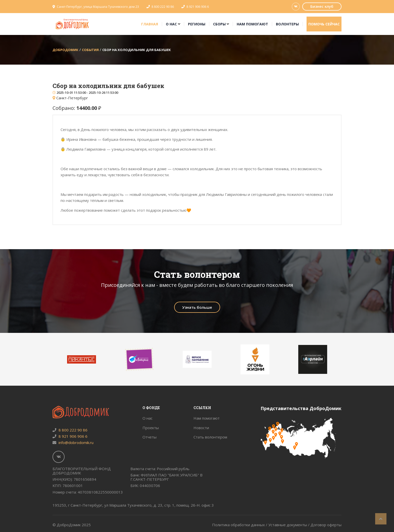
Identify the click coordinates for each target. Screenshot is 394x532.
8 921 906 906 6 (198, 7)
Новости (201, 428)
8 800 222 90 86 (163, 7)
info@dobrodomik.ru (73, 442)
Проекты (151, 428)
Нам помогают (252, 24)
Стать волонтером (210, 437)
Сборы (219, 24)
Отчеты (150, 437)
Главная (150, 24)
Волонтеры (287, 24)
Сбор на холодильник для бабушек (137, 50)
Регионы (197, 24)
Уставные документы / (289, 525)
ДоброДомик (65, 50)
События (90, 50)
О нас (171, 24)
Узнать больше (197, 307)
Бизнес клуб (322, 6)
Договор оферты (326, 525)
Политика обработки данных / (240, 525)
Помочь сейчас (324, 24)
